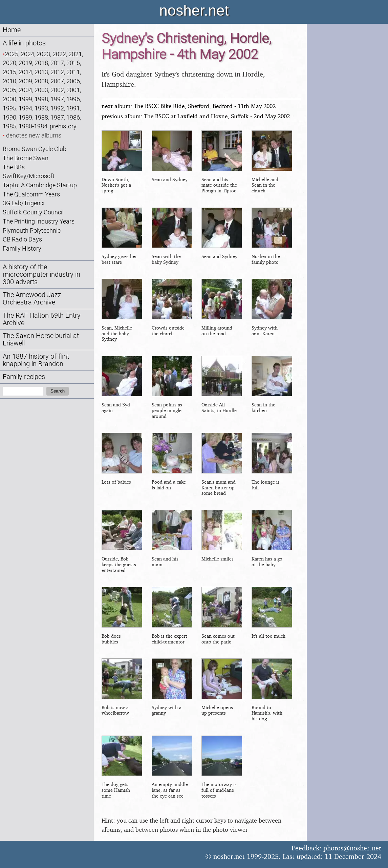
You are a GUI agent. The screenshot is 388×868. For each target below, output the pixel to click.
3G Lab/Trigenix (24, 203)
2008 (41, 81)
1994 (25, 108)
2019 (25, 63)
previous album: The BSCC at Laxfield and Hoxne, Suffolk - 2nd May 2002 (196, 116)
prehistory (63, 126)
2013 (41, 72)
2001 (73, 90)
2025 (12, 54)
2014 (25, 72)
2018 (41, 63)
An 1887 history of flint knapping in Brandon (36, 360)
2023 (43, 54)
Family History (22, 248)
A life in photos (24, 43)
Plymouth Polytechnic (32, 230)
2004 (25, 90)
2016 (73, 63)
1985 (9, 126)
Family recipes (24, 377)
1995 (9, 108)
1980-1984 (33, 126)
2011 (73, 72)
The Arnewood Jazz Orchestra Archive (32, 299)
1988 (41, 117)
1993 (41, 108)
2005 (9, 90)
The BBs (14, 167)
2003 (41, 90)
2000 (9, 99)
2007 (57, 81)
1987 (57, 117)
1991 (73, 108)
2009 (25, 81)
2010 (9, 81)
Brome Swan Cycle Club (35, 149)
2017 (57, 63)
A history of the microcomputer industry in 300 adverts (41, 274)
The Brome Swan (26, 158)
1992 (57, 108)
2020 (9, 63)
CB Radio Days (22, 239)
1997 (57, 99)
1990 (9, 117)
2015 (9, 72)
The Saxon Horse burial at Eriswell (41, 340)
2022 (59, 54)
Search (58, 391)
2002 (57, 90)
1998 (41, 99)
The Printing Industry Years (39, 221)
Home (12, 30)
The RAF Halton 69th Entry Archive (42, 319)
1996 (73, 99)
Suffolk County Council (33, 212)
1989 (25, 117)
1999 (25, 99)
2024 (27, 54)
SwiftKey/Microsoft (29, 176)
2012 (57, 72)
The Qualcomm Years (31, 194)
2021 (75, 54)
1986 (73, 117)
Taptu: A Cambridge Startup (40, 185)
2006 (73, 81)
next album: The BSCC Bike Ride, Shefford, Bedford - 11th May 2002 (189, 106)
